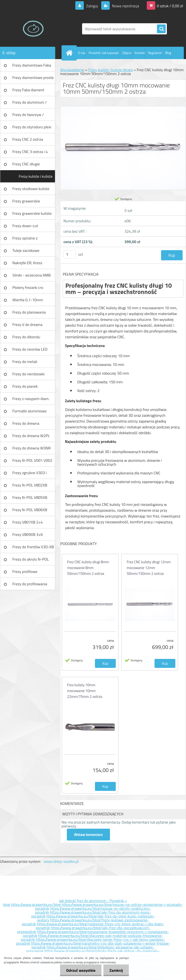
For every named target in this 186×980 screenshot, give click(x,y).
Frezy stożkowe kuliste (31, 189)
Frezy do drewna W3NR (31, 448)
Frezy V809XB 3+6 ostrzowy (27, 536)
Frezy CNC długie (26, 164)
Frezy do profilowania (30, 584)
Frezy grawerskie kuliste (32, 213)
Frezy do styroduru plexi (32, 127)
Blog (168, 53)
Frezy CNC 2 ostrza (28, 139)
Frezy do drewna (26, 423)
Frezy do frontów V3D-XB (33, 547)
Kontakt (140, 53)
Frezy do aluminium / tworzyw (30, 104)
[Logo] (33, 29)
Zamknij (116, 970)
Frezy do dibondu (26, 337)
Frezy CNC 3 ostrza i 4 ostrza (30, 153)
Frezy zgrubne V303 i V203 (29, 474)
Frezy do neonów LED (30, 349)
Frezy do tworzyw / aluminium (28, 116)
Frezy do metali (25, 362)
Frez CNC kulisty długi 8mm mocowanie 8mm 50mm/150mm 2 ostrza (88, 568)
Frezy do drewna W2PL (31, 436)
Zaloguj (92, 6)
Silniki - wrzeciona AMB (31, 275)
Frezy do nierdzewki (28, 374)
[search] (161, 29)
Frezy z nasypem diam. (31, 399)
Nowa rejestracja (125, 6)
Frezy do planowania (29, 312)
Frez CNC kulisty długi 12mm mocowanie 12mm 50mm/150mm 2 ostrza (149, 568)
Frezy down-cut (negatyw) (25, 227)
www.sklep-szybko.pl (61, 861)
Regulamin (155, 53)
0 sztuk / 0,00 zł (170, 6)
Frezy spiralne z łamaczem (25, 240)
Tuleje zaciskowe (26, 250)
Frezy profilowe (25, 571)
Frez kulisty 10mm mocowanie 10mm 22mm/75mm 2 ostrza (85, 691)
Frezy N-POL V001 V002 (32, 460)
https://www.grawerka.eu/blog (36, 904)
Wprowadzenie (72, 70)
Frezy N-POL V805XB (30, 497)
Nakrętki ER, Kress (27, 263)
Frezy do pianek (25, 386)
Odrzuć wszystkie (81, 970)
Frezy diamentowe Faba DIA (32, 67)
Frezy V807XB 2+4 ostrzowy (27, 524)
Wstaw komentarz (88, 835)
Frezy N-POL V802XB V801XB (30, 487)
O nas (82, 53)
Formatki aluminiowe (30, 411)
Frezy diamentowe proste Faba (33, 79)
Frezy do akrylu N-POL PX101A (31, 561)
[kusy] (70, 254)
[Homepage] (70, 53)
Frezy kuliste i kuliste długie (36, 178)
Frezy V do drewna (27, 324)
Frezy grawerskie (26, 201)
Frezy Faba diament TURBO (28, 92)
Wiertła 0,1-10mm (28, 300)
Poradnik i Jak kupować (104, 53)
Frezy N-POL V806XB (30, 510)
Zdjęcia (127, 53)
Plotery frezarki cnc (28, 287)
